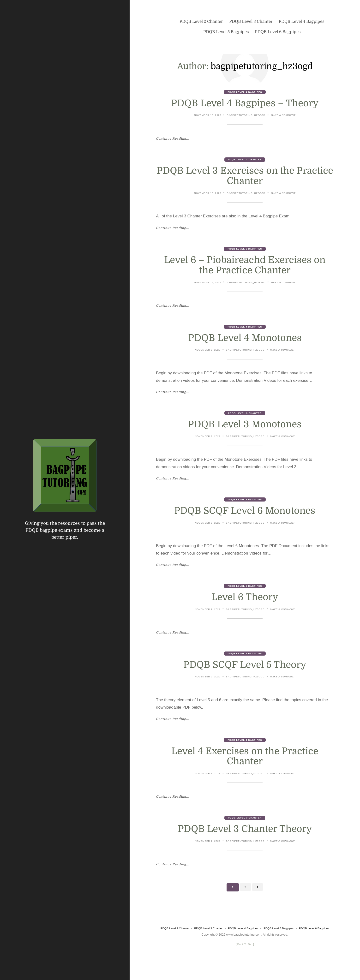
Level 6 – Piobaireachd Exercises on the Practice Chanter (245, 267)
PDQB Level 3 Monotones (245, 428)
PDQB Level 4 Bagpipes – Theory (245, 104)
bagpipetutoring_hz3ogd (246, 116)
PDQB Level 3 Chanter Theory (245, 836)
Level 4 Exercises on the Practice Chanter (245, 763)
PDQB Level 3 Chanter (245, 161)
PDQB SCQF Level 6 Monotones (245, 515)
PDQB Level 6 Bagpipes (245, 251)
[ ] (245, 958)
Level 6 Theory (245, 602)
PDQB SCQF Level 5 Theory (245, 670)
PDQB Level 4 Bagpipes (245, 92)
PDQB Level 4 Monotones (245, 341)
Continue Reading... (174, 139)
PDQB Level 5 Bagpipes (245, 659)
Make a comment (286, 116)
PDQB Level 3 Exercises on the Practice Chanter (245, 177)
